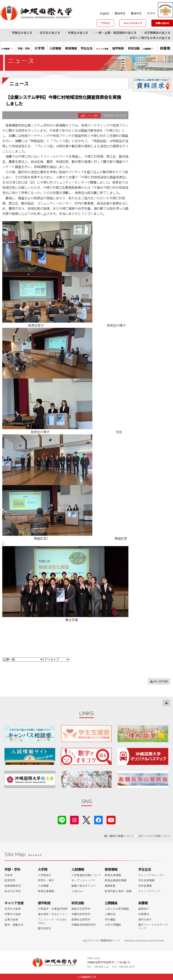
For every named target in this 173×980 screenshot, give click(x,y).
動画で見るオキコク (84, 886)
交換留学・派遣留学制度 (53, 909)
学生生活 (145, 869)
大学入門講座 (113, 925)
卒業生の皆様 (13, 914)
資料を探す (145, 919)
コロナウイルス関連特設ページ (101, 940)
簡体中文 (120, 13)
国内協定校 (45, 928)
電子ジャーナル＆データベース (153, 926)
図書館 (165, 48)
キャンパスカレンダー (152, 875)
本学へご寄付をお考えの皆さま (150, 38)
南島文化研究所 (81, 909)
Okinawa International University (144, 940)
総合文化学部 (13, 891)
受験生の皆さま (22, 33)
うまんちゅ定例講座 (117, 909)
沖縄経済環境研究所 (84, 925)
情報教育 (110, 886)
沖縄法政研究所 (81, 914)
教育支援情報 (46, 891)
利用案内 (144, 914)
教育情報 (111, 869)
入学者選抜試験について (86, 875)
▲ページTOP (159, 681)
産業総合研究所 (81, 919)
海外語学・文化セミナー (53, 914)
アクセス (105, 23)
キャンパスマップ (133, 23)
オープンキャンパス (83, 880)
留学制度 (44, 903)
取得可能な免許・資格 (118, 891)
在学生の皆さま (50, 33)
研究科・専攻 (46, 880)
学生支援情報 (146, 880)
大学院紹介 (45, 875)
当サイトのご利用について (155, 836)
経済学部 (10, 880)
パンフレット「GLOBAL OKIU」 (52, 921)
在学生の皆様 (13, 909)
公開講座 (111, 903)
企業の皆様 (11, 919)
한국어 (151, 13)
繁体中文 (136, 13)
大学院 (39, 48)
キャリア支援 (14, 903)
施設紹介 (144, 909)
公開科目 (110, 914)
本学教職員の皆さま (157, 33)
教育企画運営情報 (116, 880)
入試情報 (43, 886)
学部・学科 (12, 869)
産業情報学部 (13, 886)
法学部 (9, 875)
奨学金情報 (145, 886)
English (105, 13)
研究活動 (78, 903)
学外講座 (110, 919)
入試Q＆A (77, 891)
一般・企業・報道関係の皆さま (116, 33)
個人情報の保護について (119, 836)
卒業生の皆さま (78, 33)
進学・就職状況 (14, 925)
